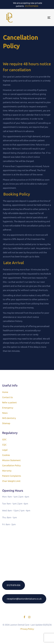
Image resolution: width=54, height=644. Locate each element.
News (5, 413)
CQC (4, 445)
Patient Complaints (12, 476)
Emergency (8, 408)
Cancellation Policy (11, 465)
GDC (4, 439)
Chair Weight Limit (11, 481)
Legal (5, 450)
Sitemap (6, 423)
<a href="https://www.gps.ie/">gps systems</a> (27, 553)
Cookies (6, 455)
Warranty (7, 471)
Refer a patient (9, 402)
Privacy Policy (27, 629)
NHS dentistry (9, 418)
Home (5, 392)
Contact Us (7, 397)
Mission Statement (11, 460)
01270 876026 (32, 6)
